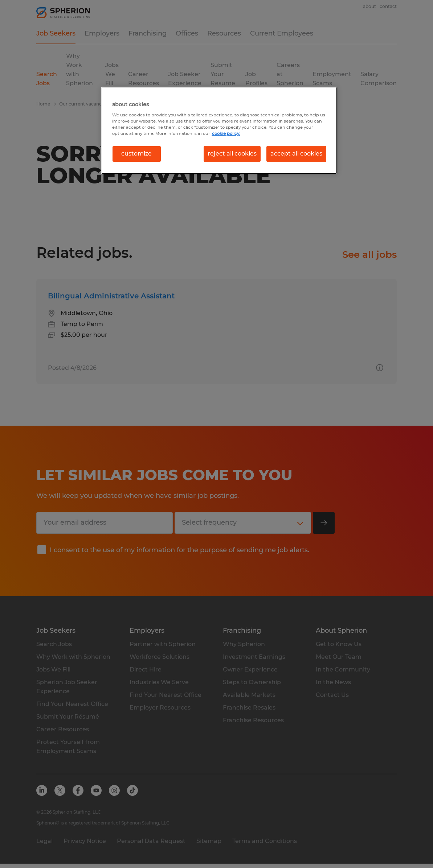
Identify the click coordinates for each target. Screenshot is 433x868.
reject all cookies (232, 154)
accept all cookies (296, 154)
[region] (219, 130)
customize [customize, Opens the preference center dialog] (136, 154)
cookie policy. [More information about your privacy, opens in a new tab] (226, 133)
